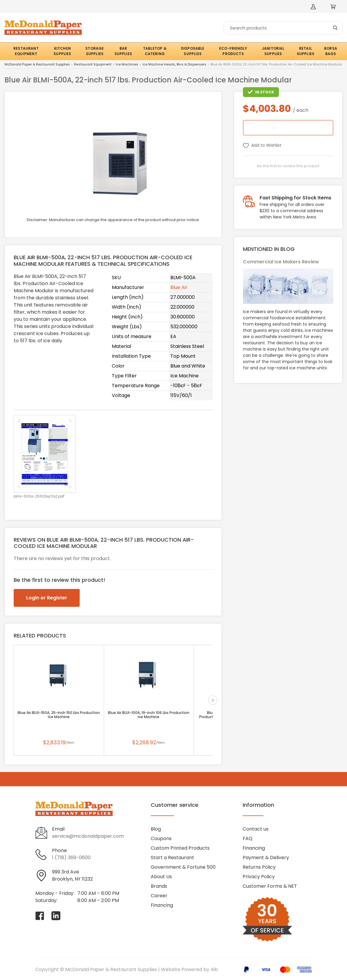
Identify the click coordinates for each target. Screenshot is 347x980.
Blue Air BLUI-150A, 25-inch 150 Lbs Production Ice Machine (59, 715)
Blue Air (179, 287)
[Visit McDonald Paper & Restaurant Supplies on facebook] (40, 916)
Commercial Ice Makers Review (281, 262)
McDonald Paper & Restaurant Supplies (37, 65)
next (213, 700)
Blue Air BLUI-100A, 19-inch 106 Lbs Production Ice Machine (149, 715)
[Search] (283, 28)
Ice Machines (127, 65)
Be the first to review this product (288, 166)
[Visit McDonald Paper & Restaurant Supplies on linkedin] (56, 916)
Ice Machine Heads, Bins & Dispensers (174, 65)
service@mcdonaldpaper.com (88, 836)
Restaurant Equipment (93, 65)
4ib (214, 969)
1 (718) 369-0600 (71, 858)
